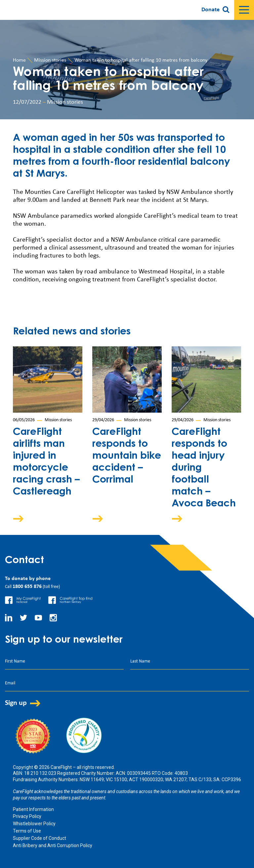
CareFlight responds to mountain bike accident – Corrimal (127, 456)
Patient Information (33, 809)
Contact (24, 561)
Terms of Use (27, 831)
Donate (211, 10)
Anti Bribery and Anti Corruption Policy (53, 845)
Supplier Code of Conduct (40, 838)
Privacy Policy (27, 816)
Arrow (23, 519)
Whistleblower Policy (34, 824)
